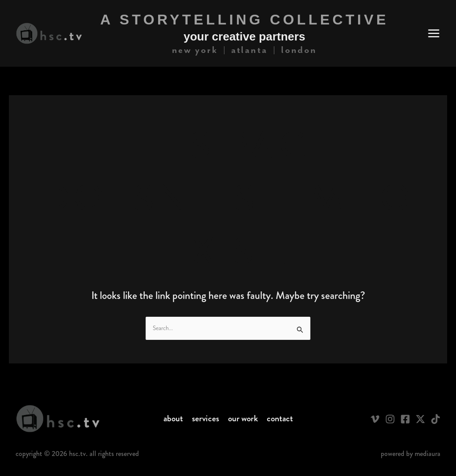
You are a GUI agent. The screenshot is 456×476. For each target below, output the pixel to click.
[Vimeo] (375, 419)
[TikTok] (436, 419)
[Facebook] (405, 419)
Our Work (243, 419)
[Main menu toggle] (434, 33)
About (173, 419)
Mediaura (427, 454)
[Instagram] (390, 419)
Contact (280, 419)
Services (206, 419)
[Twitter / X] (420, 419)
